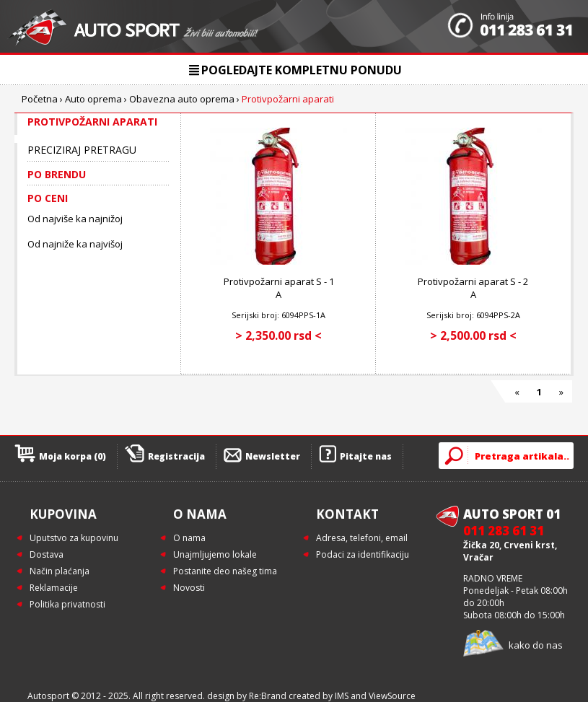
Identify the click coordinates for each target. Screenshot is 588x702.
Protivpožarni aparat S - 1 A (279, 288)
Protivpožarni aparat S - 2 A (473, 288)
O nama (189, 538)
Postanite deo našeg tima (225, 571)
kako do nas (536, 645)
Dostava (47, 554)
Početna (40, 99)
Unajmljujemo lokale (215, 554)
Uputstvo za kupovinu (74, 538)
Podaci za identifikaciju (363, 554)
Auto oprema (93, 99)
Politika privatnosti (67, 604)
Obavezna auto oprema (182, 99)
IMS (342, 696)
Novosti (189, 588)
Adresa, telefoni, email (362, 538)
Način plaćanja (60, 571)
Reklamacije (54, 588)
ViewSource (392, 696)
